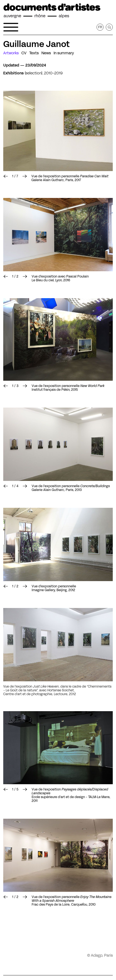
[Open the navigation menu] (11, 27)
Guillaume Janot (36, 44)
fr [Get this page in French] (100, 27)
